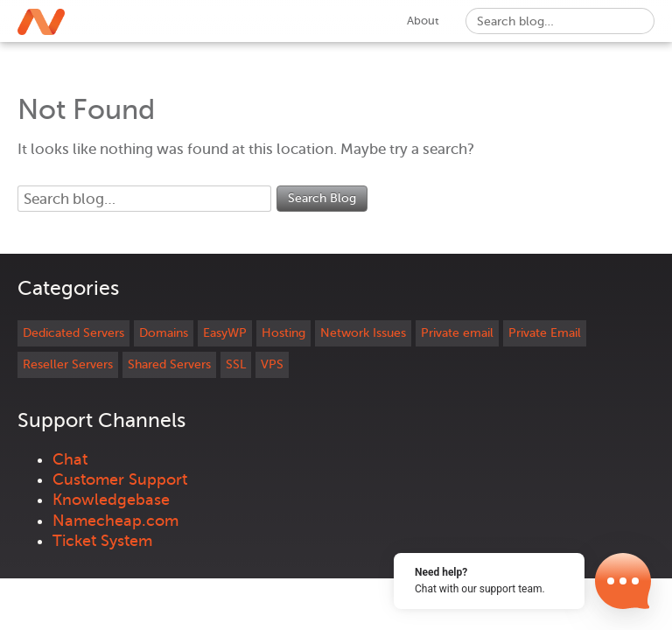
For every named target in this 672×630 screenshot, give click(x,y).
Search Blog (322, 198)
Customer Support (120, 479)
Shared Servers (169, 364)
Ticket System (102, 541)
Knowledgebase (111, 500)
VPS (272, 364)
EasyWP (225, 333)
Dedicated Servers (73, 333)
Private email (457, 333)
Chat (70, 459)
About (423, 21)
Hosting (283, 333)
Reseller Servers (68, 364)
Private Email (545, 333)
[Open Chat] (623, 581)
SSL (236, 364)
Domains (164, 333)
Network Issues (363, 333)
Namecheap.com (115, 521)
